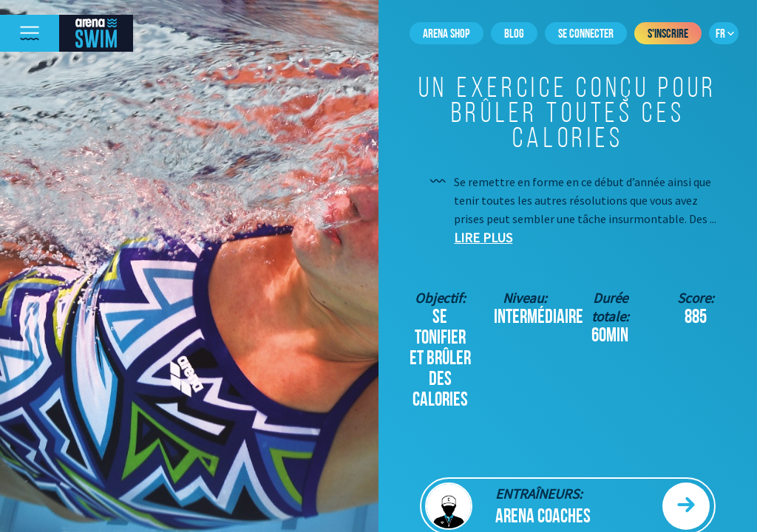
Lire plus (483, 238)
